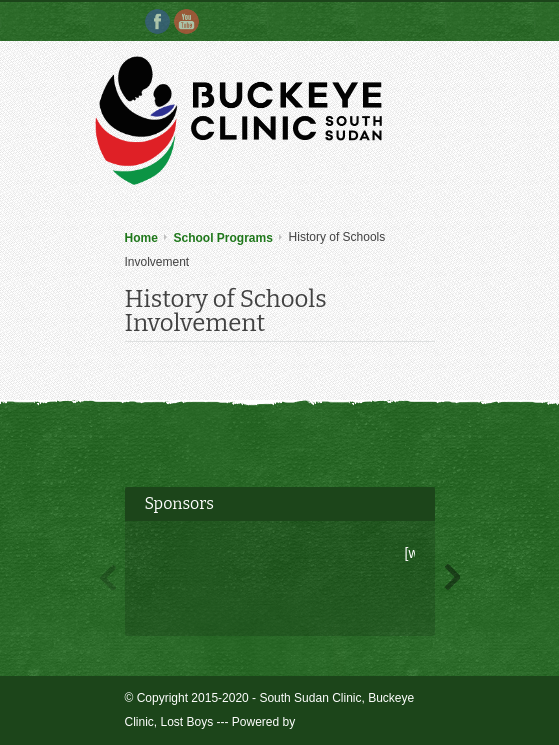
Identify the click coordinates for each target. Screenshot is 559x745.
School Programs (223, 238)
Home (141, 238)
